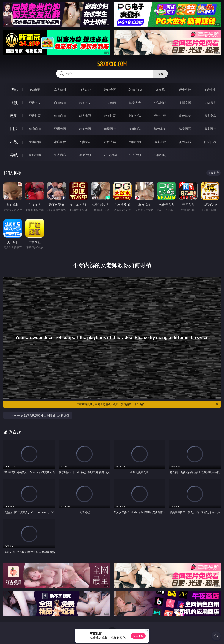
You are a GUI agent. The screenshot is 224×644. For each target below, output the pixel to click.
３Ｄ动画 (110, 103)
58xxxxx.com (112, 64)
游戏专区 (110, 90)
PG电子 (35, 90)
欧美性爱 (110, 116)
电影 (14, 116)
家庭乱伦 (60, 142)
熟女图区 (185, 129)
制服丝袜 (135, 116)
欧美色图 (85, 129)
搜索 (160, 74)
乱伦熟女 (185, 116)
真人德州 (60, 90)
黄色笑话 (185, 142)
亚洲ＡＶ (35, 103)
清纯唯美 (160, 129)
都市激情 (35, 142)
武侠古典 (110, 142)
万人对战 (85, 90)
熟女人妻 (135, 103)
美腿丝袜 (135, 129)
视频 (14, 103)
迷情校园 (135, 142)
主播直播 (185, 103)
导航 (14, 155)
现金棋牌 (185, 90)
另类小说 (160, 142)
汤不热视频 (110, 155)
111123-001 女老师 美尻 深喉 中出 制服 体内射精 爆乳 (38, 415)
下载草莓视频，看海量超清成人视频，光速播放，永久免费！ (148, 404)
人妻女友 (85, 142)
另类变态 (210, 116)
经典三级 (160, 116)
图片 (14, 129)
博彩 (14, 90)
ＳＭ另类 (210, 103)
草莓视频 (85, 155)
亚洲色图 (60, 129)
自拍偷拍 (60, 103)
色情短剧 (160, 155)
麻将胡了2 (135, 90)
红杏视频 (135, 155)
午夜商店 (60, 155)
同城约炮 (35, 155)
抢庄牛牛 (210, 90)
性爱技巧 (210, 142)
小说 (14, 142)
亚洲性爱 (35, 116)
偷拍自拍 (60, 116)
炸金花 (160, 90)
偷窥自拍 (35, 129)
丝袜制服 (160, 103)
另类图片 (210, 129)
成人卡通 (85, 116)
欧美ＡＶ (85, 103)
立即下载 (138, 636)
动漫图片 (110, 129)
